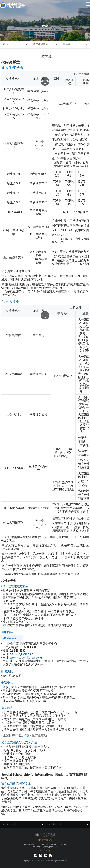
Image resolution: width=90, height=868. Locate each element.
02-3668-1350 (27, 647)
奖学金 (67, 44)
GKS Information (10, 638)
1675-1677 (53, 847)
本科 (5, 44)
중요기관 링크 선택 (54, 824)
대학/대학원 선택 (9, 824)
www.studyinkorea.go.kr (26, 658)
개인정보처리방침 (45, 840)
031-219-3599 (43, 847)
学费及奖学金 (40, 44)
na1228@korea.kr (21, 654)
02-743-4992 (18, 651)
